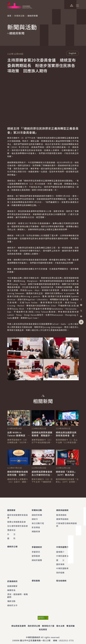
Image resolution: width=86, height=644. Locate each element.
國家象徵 (60, 562)
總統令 (35, 518)
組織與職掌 (12, 583)
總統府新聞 (37, 514)
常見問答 (43, 627)
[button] (81, 322)
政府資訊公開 (34, 623)
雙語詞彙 (71, 623)
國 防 (11, 537)
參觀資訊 (36, 550)
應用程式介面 (48, 623)
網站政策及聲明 (19, 623)
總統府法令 (12, 602)
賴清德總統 (61, 514)
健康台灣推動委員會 (17, 521)
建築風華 (36, 554)
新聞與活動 (19, 16)
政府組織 (60, 571)
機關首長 (11, 587)
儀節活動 (11, 598)
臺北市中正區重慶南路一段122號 (35, 638)
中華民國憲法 (62, 554)
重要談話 (11, 529)
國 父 (60, 558)
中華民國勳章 (62, 566)
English (72, 53)
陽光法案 (60, 623)
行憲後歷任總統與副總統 (66, 524)
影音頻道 (36, 526)
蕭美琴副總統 (62, 518)
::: (2, 1)
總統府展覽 (37, 558)
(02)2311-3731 (67, 638)
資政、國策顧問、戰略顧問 (18, 593)
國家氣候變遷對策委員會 (18, 515)
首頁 (9, 16)
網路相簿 (36, 531)
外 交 (11, 533)
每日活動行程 (38, 522)
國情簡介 (60, 550)
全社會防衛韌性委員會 (18, 525)
